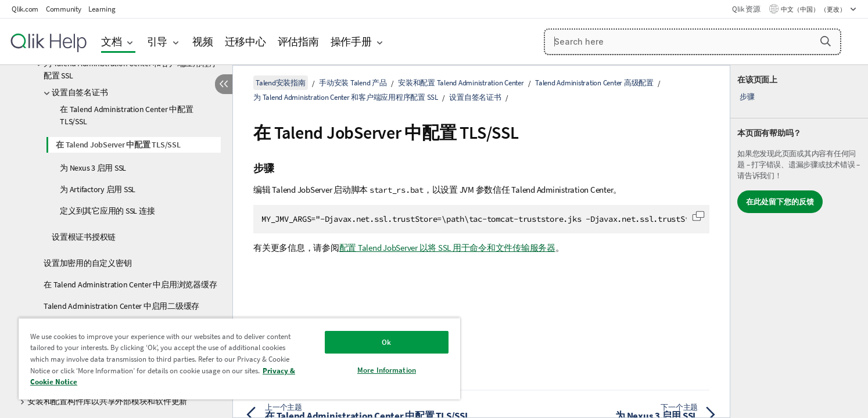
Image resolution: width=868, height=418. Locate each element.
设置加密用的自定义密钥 (87, 263)
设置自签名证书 (80, 92)
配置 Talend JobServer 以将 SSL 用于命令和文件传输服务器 (447, 248)
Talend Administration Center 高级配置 (594, 83)
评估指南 (298, 42)
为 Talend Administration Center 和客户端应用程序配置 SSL (130, 69)
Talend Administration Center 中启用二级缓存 (121, 306)
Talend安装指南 (281, 83)
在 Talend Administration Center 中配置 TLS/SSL (127, 115)
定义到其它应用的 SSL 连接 (107, 211)
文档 (112, 42)
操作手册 (351, 42)
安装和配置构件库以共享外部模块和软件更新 (107, 401)
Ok (386, 342)
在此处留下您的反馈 (780, 202)
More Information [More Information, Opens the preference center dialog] (387, 370)
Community (64, 9)
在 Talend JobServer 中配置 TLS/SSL (118, 145)
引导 (157, 42)
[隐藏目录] (224, 84)
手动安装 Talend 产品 (353, 83)
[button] (826, 41)
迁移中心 (245, 42)
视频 (203, 42)
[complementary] (799, 242)
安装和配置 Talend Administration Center (461, 83)
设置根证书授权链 (84, 237)
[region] (239, 358)
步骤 (747, 97)
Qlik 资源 (746, 9)
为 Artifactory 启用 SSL (98, 189)
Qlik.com (25, 9)
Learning (102, 9)
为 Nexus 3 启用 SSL (93, 168)
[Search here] (693, 42)
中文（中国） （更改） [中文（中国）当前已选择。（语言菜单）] (814, 9)
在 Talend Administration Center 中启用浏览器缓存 (130, 284)
